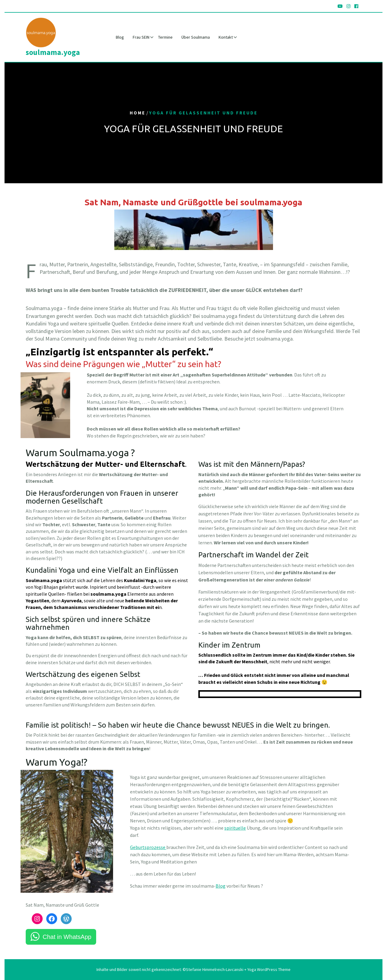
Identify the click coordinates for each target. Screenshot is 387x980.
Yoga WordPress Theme (268, 969)
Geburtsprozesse (148, 847)
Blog (120, 37)
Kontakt (226, 37)
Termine (165, 37)
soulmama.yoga (53, 52)
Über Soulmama (196, 37)
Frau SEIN (141, 37)
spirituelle (235, 828)
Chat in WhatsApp (67, 937)
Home (138, 113)
